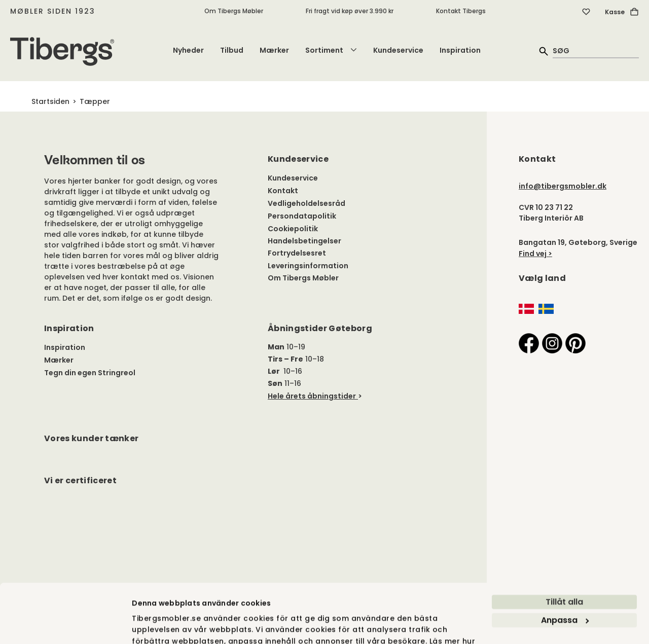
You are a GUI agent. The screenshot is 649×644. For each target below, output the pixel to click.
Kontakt (283, 191)
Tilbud (232, 50)
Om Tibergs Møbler (234, 11)
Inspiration (460, 50)
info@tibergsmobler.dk (563, 186)
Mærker (274, 50)
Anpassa (565, 567)
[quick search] (596, 50)
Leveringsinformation (308, 266)
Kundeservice (398, 50)
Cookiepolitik (293, 229)
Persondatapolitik (302, 216)
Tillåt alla (564, 548)
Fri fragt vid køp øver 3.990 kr (350, 11)
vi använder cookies (172, 598)
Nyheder (188, 50)
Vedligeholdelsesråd (307, 203)
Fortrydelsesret (297, 253)
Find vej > (535, 254)
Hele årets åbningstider (312, 396)
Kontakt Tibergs (461, 11)
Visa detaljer (156, 625)
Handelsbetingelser (304, 241)
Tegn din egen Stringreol (90, 373)
